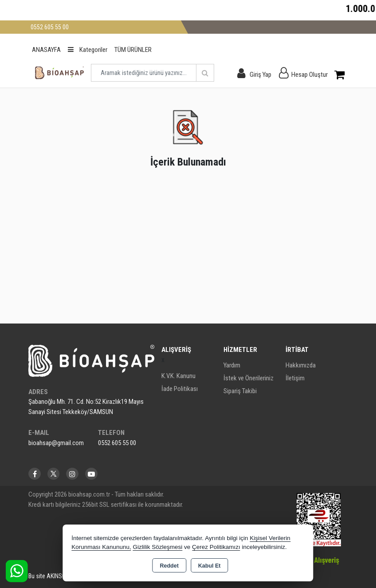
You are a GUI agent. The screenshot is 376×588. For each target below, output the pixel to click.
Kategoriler (88, 50)
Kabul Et (210, 566)
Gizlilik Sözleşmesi (157, 547)
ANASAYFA (46, 50)
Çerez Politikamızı (216, 547)
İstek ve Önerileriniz (249, 378)
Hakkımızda (301, 365)
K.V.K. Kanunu (178, 376)
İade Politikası (180, 389)
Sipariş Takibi (240, 391)
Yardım (232, 365)
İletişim (295, 378)
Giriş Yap (260, 75)
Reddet (169, 566)
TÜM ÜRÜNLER (133, 50)
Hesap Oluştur (309, 75)
